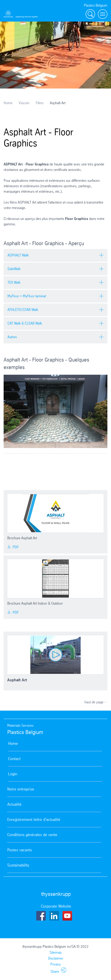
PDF (13, 547)
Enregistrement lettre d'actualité (34, 820)
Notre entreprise (21, 789)
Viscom (24, 103)
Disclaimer (56, 958)
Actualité (14, 804)
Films (40, 103)
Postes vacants (20, 850)
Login (13, 774)
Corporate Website (56, 906)
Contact (14, 759)
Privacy (55, 964)
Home (8, 103)
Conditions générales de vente (32, 835)
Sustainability (18, 865)
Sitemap (56, 952)
